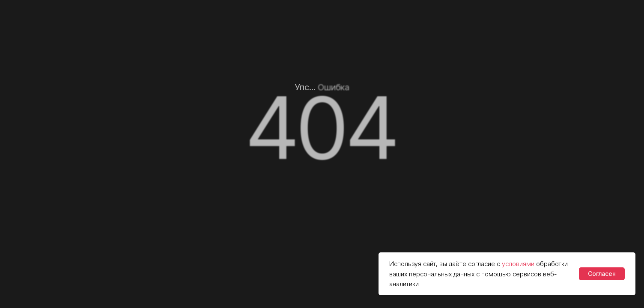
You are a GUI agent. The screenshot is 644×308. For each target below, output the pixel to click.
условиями (518, 264)
